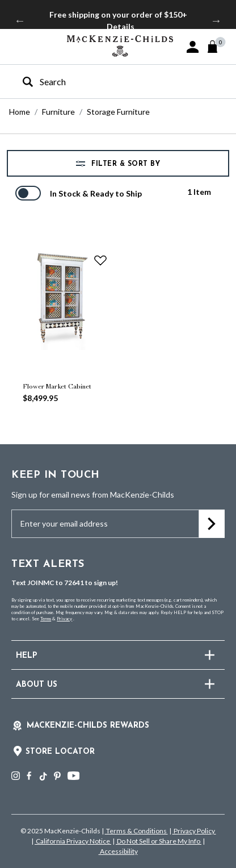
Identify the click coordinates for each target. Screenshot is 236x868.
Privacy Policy (194, 831)
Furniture (58, 112)
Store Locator (60, 752)
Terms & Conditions (136, 831)
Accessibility (118, 851)
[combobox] (108, 82)
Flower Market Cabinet (57, 386)
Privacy (64, 619)
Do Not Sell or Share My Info (159, 841)
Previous (20, 20)
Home (20, 112)
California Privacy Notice (73, 841)
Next (216, 20)
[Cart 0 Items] (218, 47)
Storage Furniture (118, 112)
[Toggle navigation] (17, 46)
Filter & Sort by (125, 164)
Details (121, 26)
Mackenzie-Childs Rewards (88, 726)
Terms (46, 619)
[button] (193, 47)
